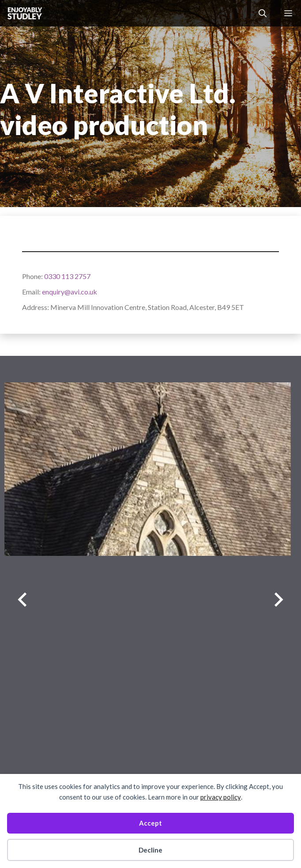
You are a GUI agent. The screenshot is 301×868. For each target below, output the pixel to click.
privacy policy (221, 797)
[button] (263, 13)
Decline (150, 850)
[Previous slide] (22, 599)
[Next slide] (279, 599)
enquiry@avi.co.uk (70, 292)
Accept (150, 823)
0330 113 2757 (67, 276)
